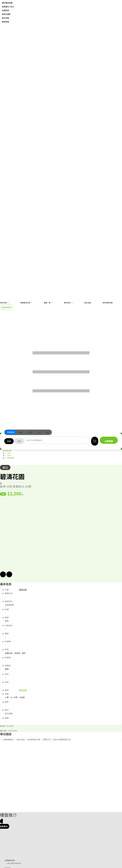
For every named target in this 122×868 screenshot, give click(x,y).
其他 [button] (47, 432)
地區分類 (3, 303)
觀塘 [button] (21, 432)
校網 (7, 694)
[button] (61, 537)
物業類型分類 (25, 303)
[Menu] (61, 371)
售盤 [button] (9, 441)
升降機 (8, 641)
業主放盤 (5, 18)
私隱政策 (5, 10)
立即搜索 (109, 441)
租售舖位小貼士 (8, 7)
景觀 (7, 718)
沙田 (9, 453)
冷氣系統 (9, 625)
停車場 (8, 658)
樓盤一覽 (47, 303)
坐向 (7, 674)
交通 (7, 609)
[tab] (11, 432)
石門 (9, 455)
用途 (7, 617)
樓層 (7, 634)
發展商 (8, 666)
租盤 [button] (19, 441)
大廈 (7, 590)
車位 (5, 467)
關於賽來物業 (7, 3)
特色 (7, 649)
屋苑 (7, 690)
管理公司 (9, 593)
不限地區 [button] (11, 432)
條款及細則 (6, 14)
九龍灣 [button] (30, 432)
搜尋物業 (5, 22)
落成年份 (9, 601)
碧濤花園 (11, 458)
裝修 (7, 702)
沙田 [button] (39, 432)
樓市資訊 (67, 303)
